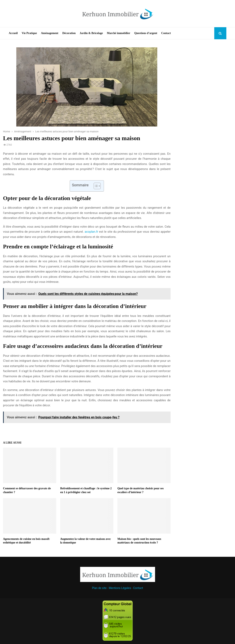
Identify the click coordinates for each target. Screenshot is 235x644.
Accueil (13, 33)
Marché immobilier (119, 33)
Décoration (69, 33)
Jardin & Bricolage (91, 33)
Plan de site (99, 588)
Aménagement (50, 33)
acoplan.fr (91, 232)
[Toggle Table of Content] (95, 186)
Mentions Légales (120, 588)
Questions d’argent (146, 33)
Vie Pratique (29, 33)
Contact (166, 33)
